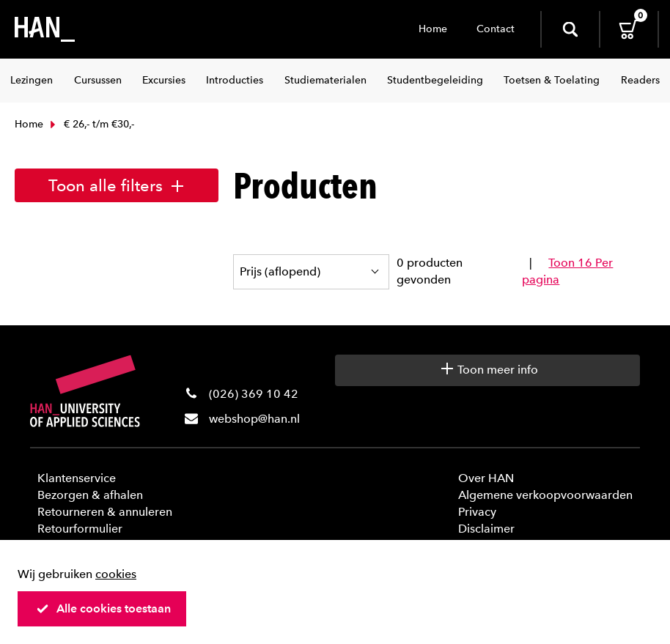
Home (433, 29)
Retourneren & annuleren (105, 512)
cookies (116, 574)
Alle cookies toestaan (103, 608)
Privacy (477, 512)
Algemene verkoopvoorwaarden (545, 495)
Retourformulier (80, 529)
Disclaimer (486, 529)
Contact (496, 29)
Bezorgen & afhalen (90, 495)
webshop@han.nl (254, 419)
